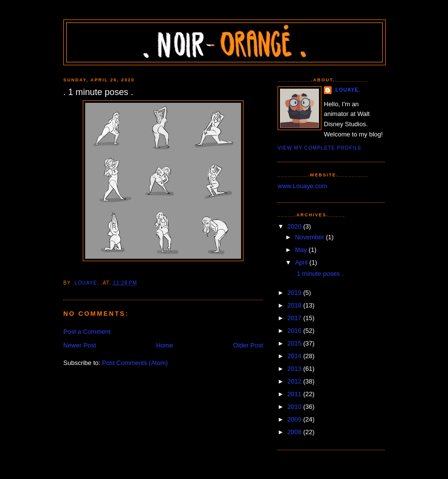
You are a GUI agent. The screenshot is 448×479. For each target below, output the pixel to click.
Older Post (248, 345)
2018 (295, 305)
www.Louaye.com (302, 186)
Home (165, 345)
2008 (295, 432)
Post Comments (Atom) (135, 363)
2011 (295, 394)
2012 (295, 381)
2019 (295, 293)
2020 (295, 226)
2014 (295, 356)
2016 (295, 331)
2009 (295, 419)
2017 (295, 318)
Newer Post (80, 345)
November (311, 237)
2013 (295, 369)
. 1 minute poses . (318, 274)
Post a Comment (87, 332)
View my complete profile (320, 148)
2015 (295, 343)
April (302, 262)
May (302, 250)
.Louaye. (347, 90)
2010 (295, 407)
